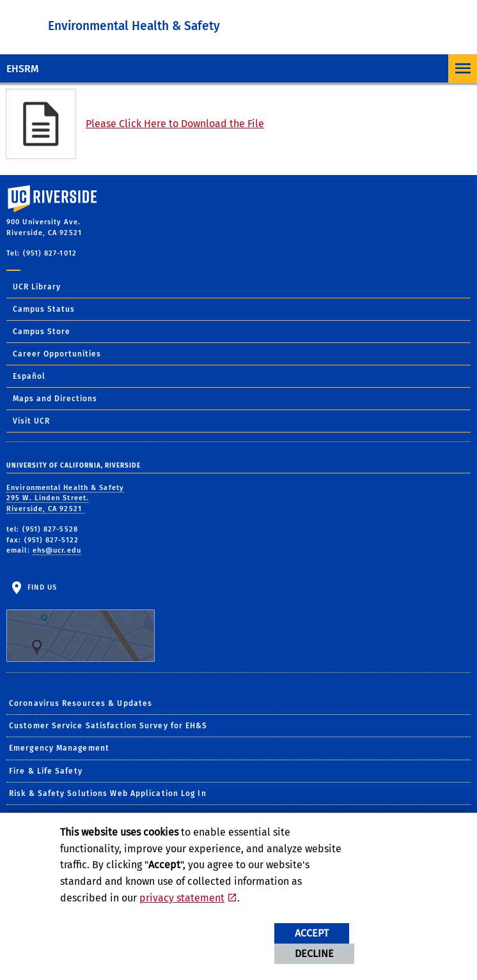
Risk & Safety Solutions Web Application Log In (108, 793)
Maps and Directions (55, 399)
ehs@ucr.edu (57, 550)
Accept (312, 933)
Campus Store (42, 332)
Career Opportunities (57, 354)
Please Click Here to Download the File (175, 124)
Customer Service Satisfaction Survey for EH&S (108, 726)
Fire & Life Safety (46, 771)
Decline (314, 953)
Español (29, 376)
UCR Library (37, 287)
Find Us (81, 623)
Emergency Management (59, 748)
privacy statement (182, 898)
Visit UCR (31, 421)
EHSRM (23, 69)
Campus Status (44, 309)
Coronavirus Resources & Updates (81, 703)
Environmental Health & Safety (134, 26)
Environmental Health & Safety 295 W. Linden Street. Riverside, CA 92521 (65, 498)
